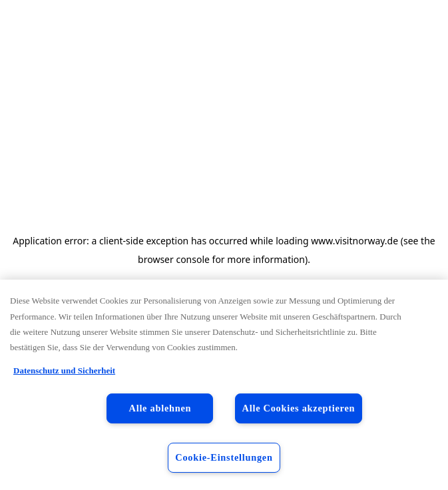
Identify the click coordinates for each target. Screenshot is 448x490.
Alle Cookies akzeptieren (299, 408)
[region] (224, 385)
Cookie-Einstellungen (224, 457)
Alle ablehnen (160, 408)
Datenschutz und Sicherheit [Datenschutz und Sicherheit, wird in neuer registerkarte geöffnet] (64, 370)
